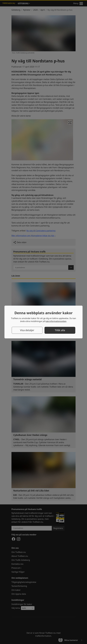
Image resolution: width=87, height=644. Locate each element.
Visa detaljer (27, 330)
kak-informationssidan (56, 321)
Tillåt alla (60, 330)
